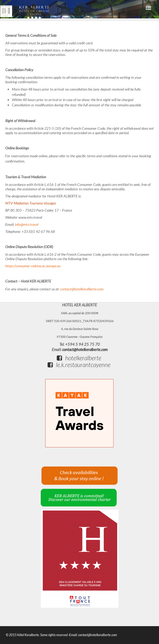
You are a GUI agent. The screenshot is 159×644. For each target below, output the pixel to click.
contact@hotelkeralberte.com (82, 289)
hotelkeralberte (79, 358)
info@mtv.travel (27, 224)
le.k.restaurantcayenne (79, 365)
